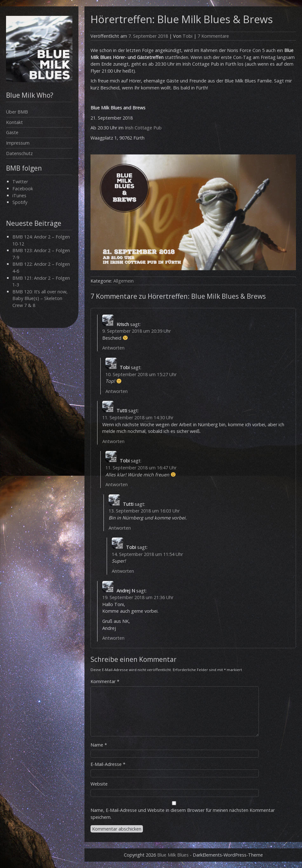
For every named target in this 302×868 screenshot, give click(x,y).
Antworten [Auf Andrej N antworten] (113, 638)
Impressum (18, 143)
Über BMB (17, 112)
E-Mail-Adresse (108, 764)
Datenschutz (19, 153)
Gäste (12, 132)
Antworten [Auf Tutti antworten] (113, 441)
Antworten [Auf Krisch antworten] (113, 348)
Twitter (20, 182)
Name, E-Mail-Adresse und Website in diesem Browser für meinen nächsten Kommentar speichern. (183, 814)
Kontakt (14, 122)
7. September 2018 (148, 36)
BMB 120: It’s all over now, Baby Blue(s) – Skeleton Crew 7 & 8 (40, 298)
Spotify (20, 202)
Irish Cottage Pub (143, 128)
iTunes (19, 196)
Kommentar (105, 681)
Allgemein (124, 281)
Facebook (23, 189)
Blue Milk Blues (173, 855)
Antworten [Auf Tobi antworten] (117, 391)
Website (99, 784)
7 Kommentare (213, 36)
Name (99, 745)
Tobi (188, 36)
